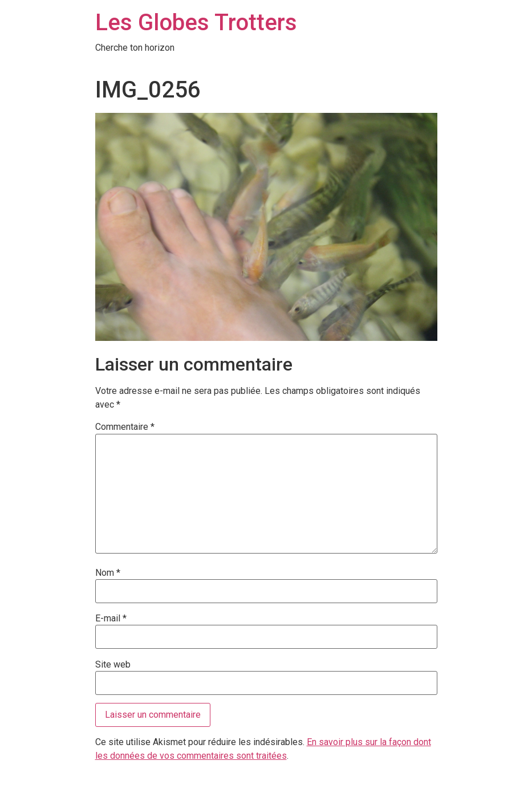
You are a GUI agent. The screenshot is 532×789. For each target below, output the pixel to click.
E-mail (111, 619)
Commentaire (125, 427)
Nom (108, 573)
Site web (113, 665)
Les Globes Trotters (196, 23)
